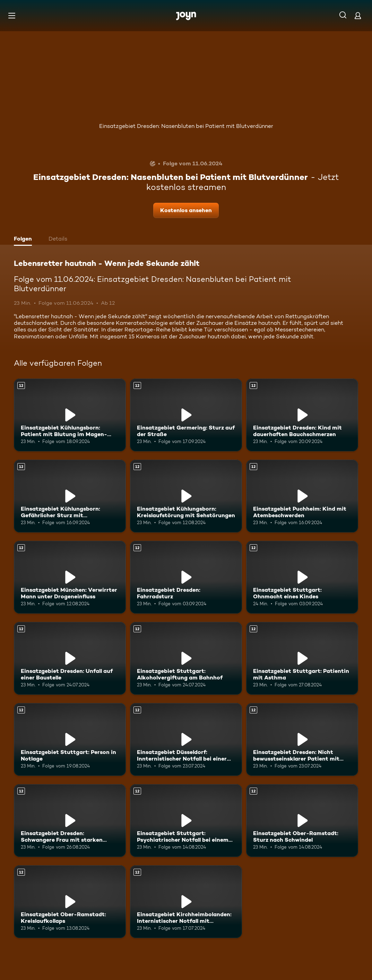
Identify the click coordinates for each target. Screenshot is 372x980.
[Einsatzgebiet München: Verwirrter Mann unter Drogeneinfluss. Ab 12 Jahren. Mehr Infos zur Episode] (70, 577)
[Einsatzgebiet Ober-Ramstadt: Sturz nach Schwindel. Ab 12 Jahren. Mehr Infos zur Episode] (302, 821)
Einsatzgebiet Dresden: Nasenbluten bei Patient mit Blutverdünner (186, 126)
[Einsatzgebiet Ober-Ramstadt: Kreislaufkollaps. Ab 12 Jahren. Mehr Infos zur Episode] (70, 902)
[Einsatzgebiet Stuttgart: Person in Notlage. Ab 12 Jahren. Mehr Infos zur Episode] (70, 739)
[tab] (25, 240)
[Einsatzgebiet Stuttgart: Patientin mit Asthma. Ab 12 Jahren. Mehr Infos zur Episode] (302, 658)
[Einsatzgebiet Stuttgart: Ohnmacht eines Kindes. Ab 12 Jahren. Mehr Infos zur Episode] (302, 577)
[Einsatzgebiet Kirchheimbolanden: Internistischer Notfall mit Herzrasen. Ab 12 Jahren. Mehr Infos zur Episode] (186, 902)
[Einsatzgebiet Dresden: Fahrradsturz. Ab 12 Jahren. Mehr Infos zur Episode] (186, 577)
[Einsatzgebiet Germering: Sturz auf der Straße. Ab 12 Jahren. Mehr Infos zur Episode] (186, 415)
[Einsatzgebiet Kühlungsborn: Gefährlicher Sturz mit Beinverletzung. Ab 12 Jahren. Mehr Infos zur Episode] (70, 496)
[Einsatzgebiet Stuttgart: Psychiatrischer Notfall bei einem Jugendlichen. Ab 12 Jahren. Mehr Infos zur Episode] (186, 821)
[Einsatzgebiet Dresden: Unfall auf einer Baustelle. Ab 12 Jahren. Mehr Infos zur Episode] (70, 658)
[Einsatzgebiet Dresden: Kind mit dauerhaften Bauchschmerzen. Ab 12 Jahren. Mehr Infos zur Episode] (302, 415)
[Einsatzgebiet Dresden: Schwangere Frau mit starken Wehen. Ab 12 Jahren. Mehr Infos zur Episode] (70, 821)
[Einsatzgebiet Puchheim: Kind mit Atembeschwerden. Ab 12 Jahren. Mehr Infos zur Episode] (302, 496)
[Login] (358, 15)
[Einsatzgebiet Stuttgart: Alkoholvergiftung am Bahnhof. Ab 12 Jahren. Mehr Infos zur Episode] (186, 658)
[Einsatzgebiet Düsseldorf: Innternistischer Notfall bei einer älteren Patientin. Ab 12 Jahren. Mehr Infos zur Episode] (186, 739)
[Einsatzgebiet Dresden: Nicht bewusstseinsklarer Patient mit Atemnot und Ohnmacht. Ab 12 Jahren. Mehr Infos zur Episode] (302, 739)
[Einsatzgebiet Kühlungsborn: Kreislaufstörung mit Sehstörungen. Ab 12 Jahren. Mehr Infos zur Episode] (186, 496)
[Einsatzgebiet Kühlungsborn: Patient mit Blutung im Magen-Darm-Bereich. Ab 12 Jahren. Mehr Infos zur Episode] (70, 415)
